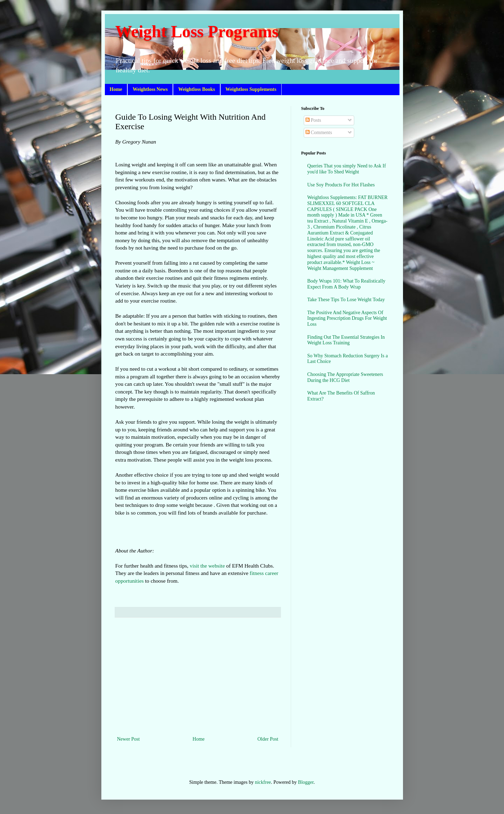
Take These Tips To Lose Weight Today (346, 300)
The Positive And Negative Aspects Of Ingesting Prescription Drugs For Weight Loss (347, 319)
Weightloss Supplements (251, 89)
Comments (319, 133)
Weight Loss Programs (197, 31)
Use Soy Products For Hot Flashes (341, 185)
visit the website (207, 566)
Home (116, 89)
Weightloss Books (197, 89)
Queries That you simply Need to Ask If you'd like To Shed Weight (347, 169)
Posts (313, 120)
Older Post (268, 739)
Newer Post (129, 739)
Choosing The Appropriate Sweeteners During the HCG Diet (345, 377)
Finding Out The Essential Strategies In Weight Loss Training (346, 340)
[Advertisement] (198, 677)
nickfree (263, 782)
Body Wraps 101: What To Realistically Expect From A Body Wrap (346, 284)
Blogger (306, 782)
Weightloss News (150, 89)
